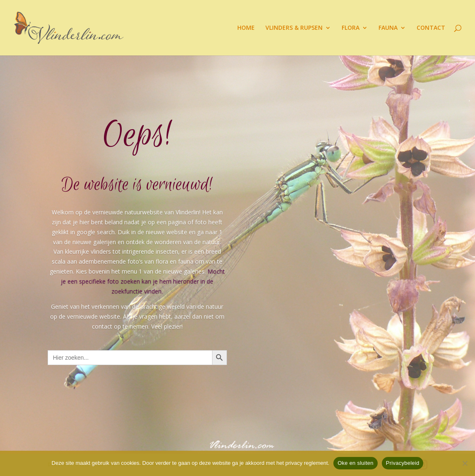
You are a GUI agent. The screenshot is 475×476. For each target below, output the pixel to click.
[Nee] (465, 463)
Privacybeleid (403, 463)
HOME (246, 28)
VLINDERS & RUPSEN (294, 28)
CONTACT (431, 28)
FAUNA (388, 28)
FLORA (351, 28)
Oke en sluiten (356, 463)
